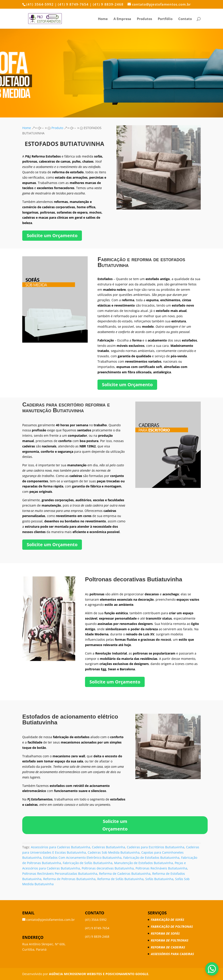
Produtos (144, 19)
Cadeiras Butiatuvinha (108, 847)
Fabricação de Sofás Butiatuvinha (88, 863)
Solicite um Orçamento (52, 235)
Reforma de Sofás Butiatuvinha (120, 879)
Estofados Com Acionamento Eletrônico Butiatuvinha (82, 858)
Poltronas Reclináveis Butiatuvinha (161, 868)
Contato (185, 19)
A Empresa (122, 19)
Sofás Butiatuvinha (159, 879)
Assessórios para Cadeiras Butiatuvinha (61, 847)
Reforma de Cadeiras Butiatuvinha (125, 874)
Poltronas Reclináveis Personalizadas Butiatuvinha (60, 874)
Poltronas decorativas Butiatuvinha (108, 868)
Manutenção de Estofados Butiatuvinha (144, 863)
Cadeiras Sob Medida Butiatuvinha (114, 852)
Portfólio (165, 19)
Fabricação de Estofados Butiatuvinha (151, 858)
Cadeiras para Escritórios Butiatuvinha (156, 847)
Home (103, 19)
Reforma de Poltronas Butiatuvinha (69, 879)
